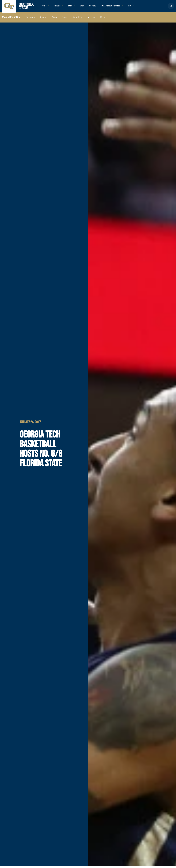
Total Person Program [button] (116, 7)
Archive (91, 19)
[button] (171, 7)
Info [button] (138, 7)
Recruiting (77, 19)
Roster (43, 19)
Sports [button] (44, 7)
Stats (54, 19)
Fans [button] (73, 7)
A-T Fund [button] (97, 7)
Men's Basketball (12, 19)
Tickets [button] (59, 7)
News (65, 19)
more (103, 19)
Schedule (31, 19)
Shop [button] (85, 7)
